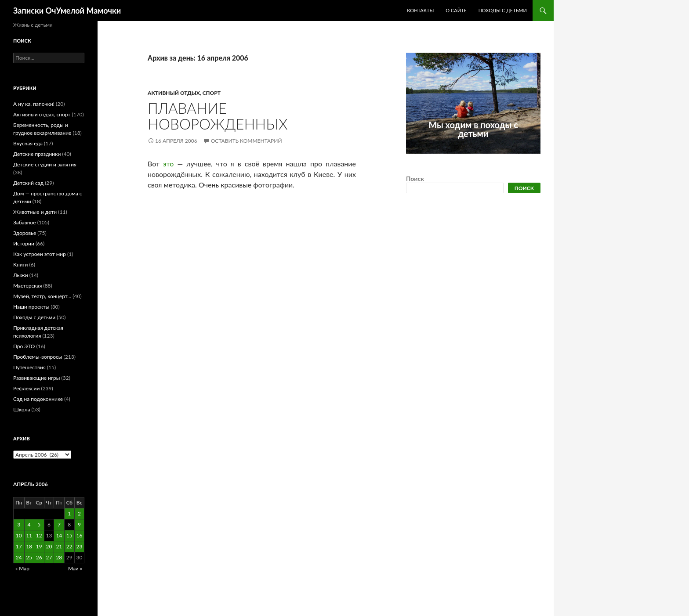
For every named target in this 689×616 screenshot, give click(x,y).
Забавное (25, 222)
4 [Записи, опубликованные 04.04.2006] (29, 524)
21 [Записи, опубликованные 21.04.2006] (59, 546)
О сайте (456, 10)
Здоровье (25, 233)
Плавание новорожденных (218, 116)
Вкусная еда (28, 143)
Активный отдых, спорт (184, 93)
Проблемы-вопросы (38, 357)
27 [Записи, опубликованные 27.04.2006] (49, 557)
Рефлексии (26, 388)
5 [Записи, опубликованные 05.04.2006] (39, 524)
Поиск (415, 178)
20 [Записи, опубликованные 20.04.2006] (49, 546)
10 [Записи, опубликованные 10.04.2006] (19, 535)
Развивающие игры (36, 378)
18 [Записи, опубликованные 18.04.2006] (29, 546)
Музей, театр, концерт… (42, 296)
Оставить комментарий (247, 141)
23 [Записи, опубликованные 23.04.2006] (80, 546)
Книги (20, 265)
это (168, 164)
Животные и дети (35, 212)
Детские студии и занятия (45, 164)
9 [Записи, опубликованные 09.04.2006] (79, 524)
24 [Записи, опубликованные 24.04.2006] (19, 557)
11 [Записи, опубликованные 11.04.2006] (29, 535)
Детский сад (28, 183)
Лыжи (21, 275)
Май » (75, 568)
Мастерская (27, 286)
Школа (22, 409)
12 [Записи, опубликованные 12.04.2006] (39, 535)
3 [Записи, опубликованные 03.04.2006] (19, 524)
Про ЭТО (24, 346)
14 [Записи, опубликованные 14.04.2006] (59, 535)
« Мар (22, 568)
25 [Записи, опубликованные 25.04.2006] (29, 557)
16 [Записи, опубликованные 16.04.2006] (80, 535)
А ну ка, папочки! (34, 104)
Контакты (420, 10)
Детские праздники (37, 154)
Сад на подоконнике (38, 399)
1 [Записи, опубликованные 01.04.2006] (69, 513)
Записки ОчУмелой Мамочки (67, 11)
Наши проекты (31, 307)
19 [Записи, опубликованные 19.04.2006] (39, 546)
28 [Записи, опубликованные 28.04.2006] (59, 557)
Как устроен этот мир (40, 254)
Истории (24, 243)
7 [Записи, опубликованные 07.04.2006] (59, 524)
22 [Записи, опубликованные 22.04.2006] (69, 546)
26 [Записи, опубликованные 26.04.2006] (39, 557)
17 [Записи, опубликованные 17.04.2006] (19, 546)
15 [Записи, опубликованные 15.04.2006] (69, 535)
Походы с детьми (503, 10)
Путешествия (29, 367)
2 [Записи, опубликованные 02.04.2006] (79, 513)
